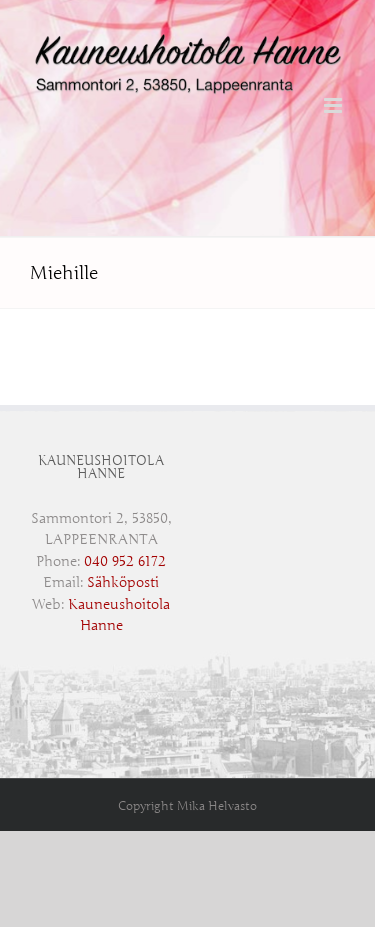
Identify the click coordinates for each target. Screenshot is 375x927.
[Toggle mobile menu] (334, 105)
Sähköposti (123, 582)
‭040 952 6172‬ (125, 561)
